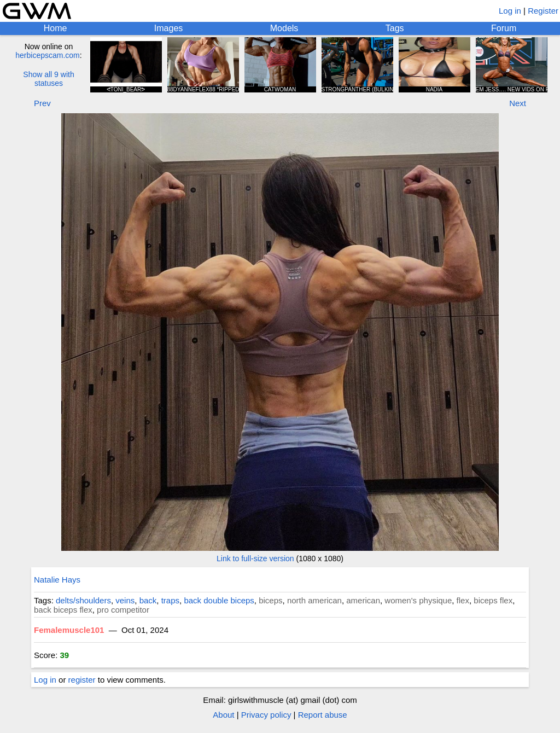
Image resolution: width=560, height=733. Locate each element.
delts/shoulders (83, 600)
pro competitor (123, 610)
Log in (510, 11)
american (363, 600)
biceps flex (493, 600)
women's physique (418, 600)
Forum (504, 28)
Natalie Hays (57, 580)
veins (125, 600)
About (223, 715)
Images (168, 28)
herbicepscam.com (48, 55)
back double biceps (219, 600)
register (82, 680)
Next (518, 103)
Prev (42, 103)
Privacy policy (266, 715)
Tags (395, 28)
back (148, 600)
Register (543, 11)
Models (284, 28)
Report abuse (323, 715)
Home (56, 28)
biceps (270, 600)
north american (314, 600)
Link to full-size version (255, 559)
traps (170, 600)
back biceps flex (63, 610)
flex (463, 600)
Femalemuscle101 (69, 630)
